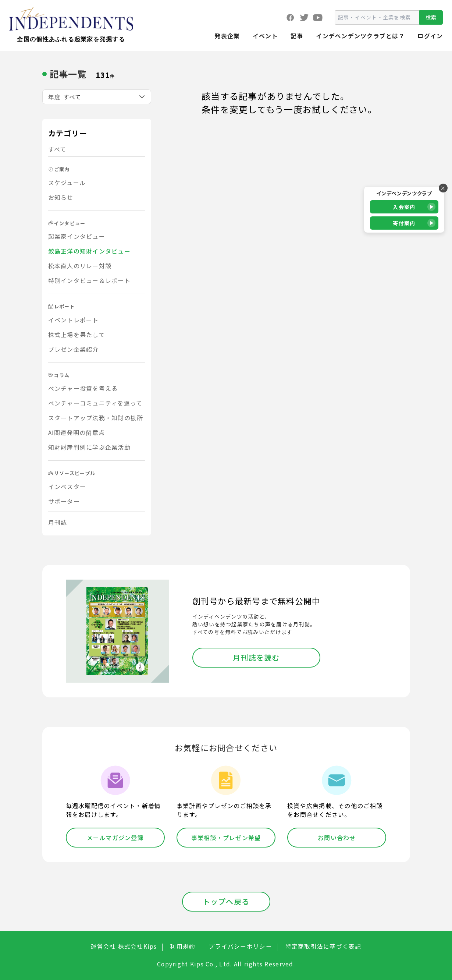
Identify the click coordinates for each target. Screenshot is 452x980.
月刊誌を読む (256, 657)
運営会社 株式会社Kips (124, 946)
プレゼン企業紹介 (74, 349)
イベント (265, 36)
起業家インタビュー (77, 236)
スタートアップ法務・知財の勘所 (96, 418)
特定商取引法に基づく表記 (323, 946)
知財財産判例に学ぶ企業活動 (89, 447)
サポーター (64, 501)
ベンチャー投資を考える (83, 388)
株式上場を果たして (77, 335)
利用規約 (183, 946)
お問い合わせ (337, 838)
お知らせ (61, 197)
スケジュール (67, 183)
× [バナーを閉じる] (443, 188)
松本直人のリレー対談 (80, 266)
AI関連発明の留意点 (77, 432)
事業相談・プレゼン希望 (226, 838)
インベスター (67, 487)
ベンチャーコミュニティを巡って (95, 403)
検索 (431, 17)
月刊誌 (58, 522)
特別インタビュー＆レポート (89, 280)
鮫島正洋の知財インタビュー (89, 251)
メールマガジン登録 (115, 838)
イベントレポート (74, 320)
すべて (57, 149)
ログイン (430, 36)
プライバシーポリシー (240, 946)
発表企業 (227, 36)
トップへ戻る (226, 901)
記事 (297, 36)
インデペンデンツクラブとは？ (360, 36)
